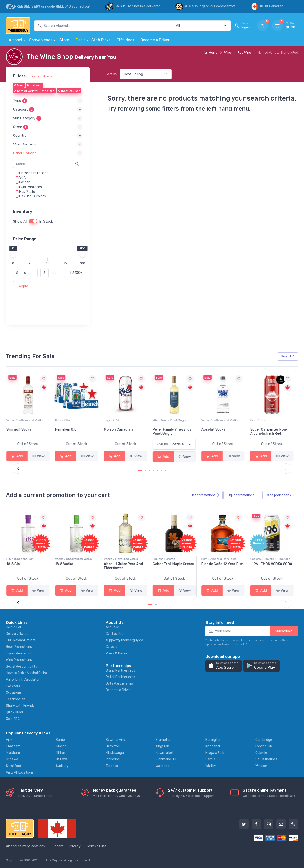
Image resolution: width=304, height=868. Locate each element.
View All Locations (20, 773)
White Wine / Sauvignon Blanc (29, 420)
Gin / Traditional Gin (71, 559)
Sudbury (62, 766)
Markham (13, 753)
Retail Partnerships (120, 677)
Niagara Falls (215, 753)
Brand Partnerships (120, 671)
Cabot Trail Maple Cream (224, 564)
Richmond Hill (166, 759)
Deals (81, 40)
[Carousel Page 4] (154, 471)
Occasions (14, 693)
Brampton (163, 740)
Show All (20, 221)
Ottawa (62, 759)
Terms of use (96, 846)
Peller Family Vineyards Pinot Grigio (223, 432)
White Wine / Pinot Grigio (221, 420)
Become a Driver (155, 40)
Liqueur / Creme (215, 559)
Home (211, 53)
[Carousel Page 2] (146, 471)
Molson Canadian (169, 429)
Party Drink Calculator (23, 680)
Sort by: (112, 74)
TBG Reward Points (21, 640)
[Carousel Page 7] (166, 471)
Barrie (60, 740)
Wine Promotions (19, 660)
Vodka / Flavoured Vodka (172, 559)
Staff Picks (101, 40)
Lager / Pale (163, 420)
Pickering (113, 759)
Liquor (243, 495)
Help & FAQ (14, 627)
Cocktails (13, 686)
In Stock (46, 221)
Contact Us (114, 634)
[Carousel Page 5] (158, 471)
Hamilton (113, 746)
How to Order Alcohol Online (27, 673)
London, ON (264, 746)
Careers (112, 647)
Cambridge (264, 740)
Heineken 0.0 (117, 429)
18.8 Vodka (116, 564)
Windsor (261, 766)
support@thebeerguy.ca (124, 640)
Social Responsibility (22, 666)
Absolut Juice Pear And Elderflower (175, 566)
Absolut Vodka (265, 429)
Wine (228, 53)
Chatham (13, 746)
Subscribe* (284, 631)
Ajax (9, 740)
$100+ (77, 272)
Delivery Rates (17, 634)
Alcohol (15, 40)
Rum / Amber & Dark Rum (270, 559)
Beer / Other (115, 420)
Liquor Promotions (20, 653)
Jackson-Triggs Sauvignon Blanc (23, 432)
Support (57, 846)
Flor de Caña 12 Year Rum (274, 564)
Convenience (41, 40)
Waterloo (162, 766)
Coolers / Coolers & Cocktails (29, 559)
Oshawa (12, 759)
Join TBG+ (14, 719)
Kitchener (213, 746)
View (41, 456)
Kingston (162, 746)
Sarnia (210, 759)
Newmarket (165, 753)
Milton (60, 753)
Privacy (75, 846)
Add (19, 456)
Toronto (112, 766)
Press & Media (116, 653)
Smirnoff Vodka (70, 429)
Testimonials (16, 699)
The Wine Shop (69, 91)
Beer (205, 495)
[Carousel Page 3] (150, 471)
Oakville (261, 753)
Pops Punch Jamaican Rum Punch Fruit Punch (28, 566)
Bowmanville (115, 740)
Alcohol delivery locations (25, 846)
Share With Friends (20, 706)
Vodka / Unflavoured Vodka (76, 420)
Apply (23, 286)
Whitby (211, 766)
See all (288, 356)
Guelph (61, 746)
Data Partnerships (120, 684)
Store (64, 40)
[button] (48, 101)
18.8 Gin (64, 564)
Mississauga (115, 753)
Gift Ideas (125, 40)
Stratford (14, 766)
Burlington (213, 740)
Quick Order (15, 712)
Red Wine (244, 53)
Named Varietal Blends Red (34, 91)
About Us (113, 627)
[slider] (13, 255)
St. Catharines (266, 759)
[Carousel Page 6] (162, 471)
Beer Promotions (19, 647)
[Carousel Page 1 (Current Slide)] (140, 471)
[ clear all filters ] (40, 76)
